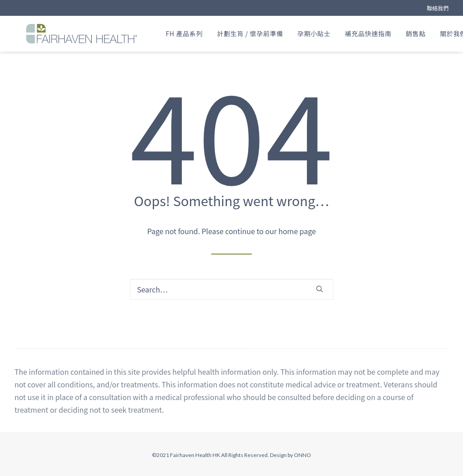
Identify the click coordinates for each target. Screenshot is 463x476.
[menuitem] (438, 8)
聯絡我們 (438, 8)
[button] (320, 289)
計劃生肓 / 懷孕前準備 (257, 35)
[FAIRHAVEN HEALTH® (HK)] (79, 35)
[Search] (231, 290)
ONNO (302, 455)
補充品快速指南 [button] (375, 35)
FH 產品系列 (191, 35)
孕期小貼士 (321, 35)
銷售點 (423, 35)
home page (297, 231)
